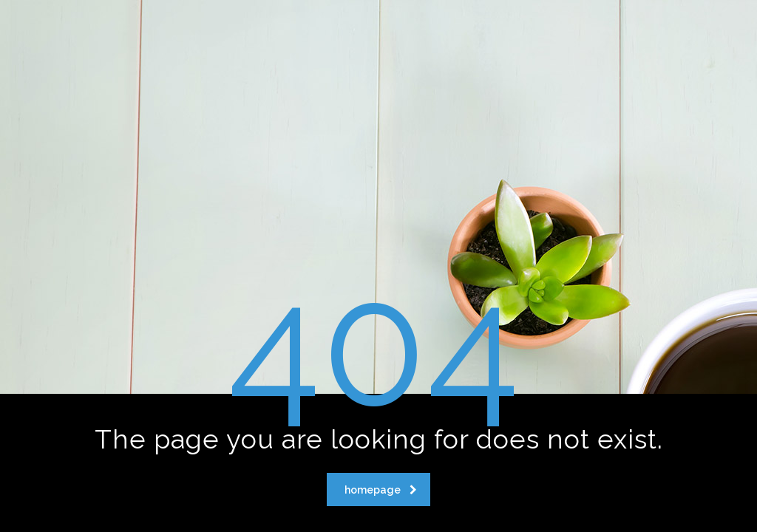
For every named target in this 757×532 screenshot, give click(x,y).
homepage (381, 490)
